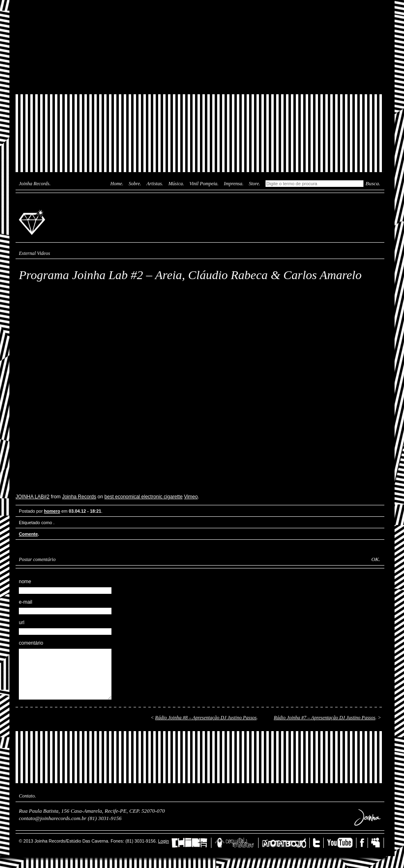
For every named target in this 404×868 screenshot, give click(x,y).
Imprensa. (234, 184)
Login (163, 841)
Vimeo (191, 497)
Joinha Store (200, 76)
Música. (176, 184)
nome (25, 582)
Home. (117, 184)
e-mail (26, 602)
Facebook (364, 843)
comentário (31, 643)
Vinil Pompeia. (204, 184)
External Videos (34, 253)
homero (52, 511)
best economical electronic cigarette (144, 497)
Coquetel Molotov (237, 843)
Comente (28, 534)
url (22, 623)
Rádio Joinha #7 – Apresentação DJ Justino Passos (325, 718)
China (191, 843)
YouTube (342, 843)
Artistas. (155, 184)
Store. (254, 184)
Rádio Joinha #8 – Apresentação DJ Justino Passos (206, 718)
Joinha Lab (200, 47)
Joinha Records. (35, 184)
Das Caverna (200, 14)
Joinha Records (33, 222)
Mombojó (286, 843)
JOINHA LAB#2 (33, 497)
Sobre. (135, 184)
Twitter (318, 843)
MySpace (378, 843)
